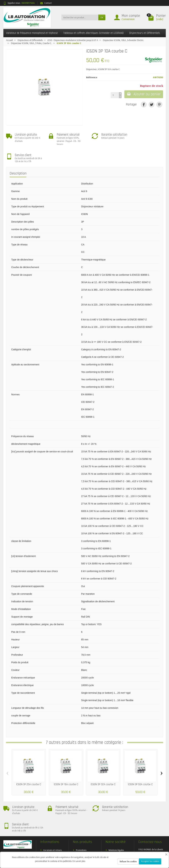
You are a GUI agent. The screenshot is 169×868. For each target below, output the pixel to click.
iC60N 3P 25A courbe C (29, 767)
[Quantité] (114, 95)
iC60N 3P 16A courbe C (66, 767)
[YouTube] (146, 849)
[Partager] (144, 105)
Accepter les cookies (150, 861)
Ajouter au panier (144, 94)
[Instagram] (162, 849)
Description (18, 156)
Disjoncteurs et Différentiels (145, 33)
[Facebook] (123, 849)
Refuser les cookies (128, 861)
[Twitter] (131, 849)
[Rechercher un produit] (80, 17)
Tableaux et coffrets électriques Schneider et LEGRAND (93, 33)
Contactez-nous (116, 827)
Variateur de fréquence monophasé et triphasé (32, 33)
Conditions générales (53, 827)
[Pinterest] (159, 105)
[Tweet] (151, 105)
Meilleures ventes (84, 827)
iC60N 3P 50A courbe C (140, 767)
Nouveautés (81, 823)
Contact (46, 3)
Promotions (81, 819)
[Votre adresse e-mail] (78, 845)
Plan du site (114, 823)
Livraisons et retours (53, 819)
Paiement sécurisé (51, 823)
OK (102, 17)
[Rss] (139, 849)
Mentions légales (116, 819)
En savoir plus (79, 861)
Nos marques (82, 832)
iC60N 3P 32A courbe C (103, 767)
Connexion (128, 19)
